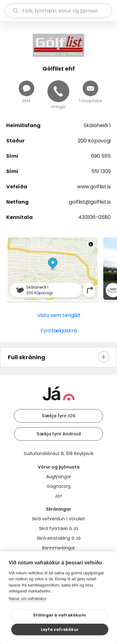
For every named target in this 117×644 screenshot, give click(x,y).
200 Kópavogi (94, 141)
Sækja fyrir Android (59, 434)
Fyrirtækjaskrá (59, 331)
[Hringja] (58, 91)
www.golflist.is (94, 187)
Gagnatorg (59, 486)
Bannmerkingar (59, 548)
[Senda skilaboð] (27, 88)
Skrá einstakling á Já (59, 538)
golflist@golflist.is (90, 202)
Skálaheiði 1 (97, 125)
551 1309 (101, 171)
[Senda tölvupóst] (90, 88)
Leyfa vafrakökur (60, 629)
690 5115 (101, 156)
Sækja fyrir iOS (59, 416)
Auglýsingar (59, 477)
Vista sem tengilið (59, 315)
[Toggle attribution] (91, 244)
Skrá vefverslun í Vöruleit (58, 519)
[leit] (58, 11)
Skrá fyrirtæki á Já (58, 528)
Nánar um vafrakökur (28, 599)
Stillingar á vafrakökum (59, 615)
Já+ (58, 496)
